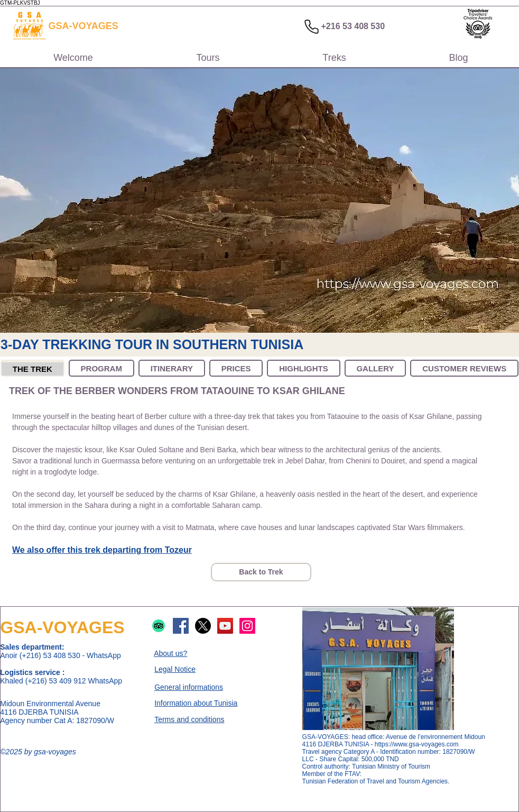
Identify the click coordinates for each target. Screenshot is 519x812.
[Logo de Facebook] (181, 626)
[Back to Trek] (261, 572)
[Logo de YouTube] (225, 626)
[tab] (33, 368)
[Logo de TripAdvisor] (159, 626)
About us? (170, 653)
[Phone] (312, 26)
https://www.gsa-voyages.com (417, 744)
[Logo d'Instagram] (247, 626)
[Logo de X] (203, 626)
